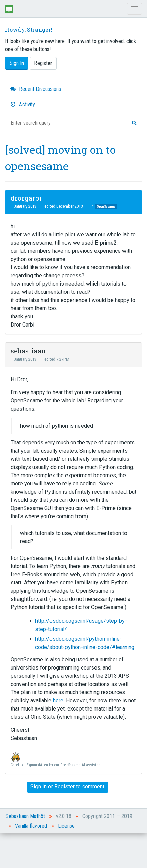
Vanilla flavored (31, 826)
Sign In (17, 63)
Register (43, 63)
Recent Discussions (36, 89)
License (66, 826)
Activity (23, 104)
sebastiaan (28, 351)
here (58, 700)
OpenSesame (106, 206)
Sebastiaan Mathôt (25, 816)
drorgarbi (26, 198)
